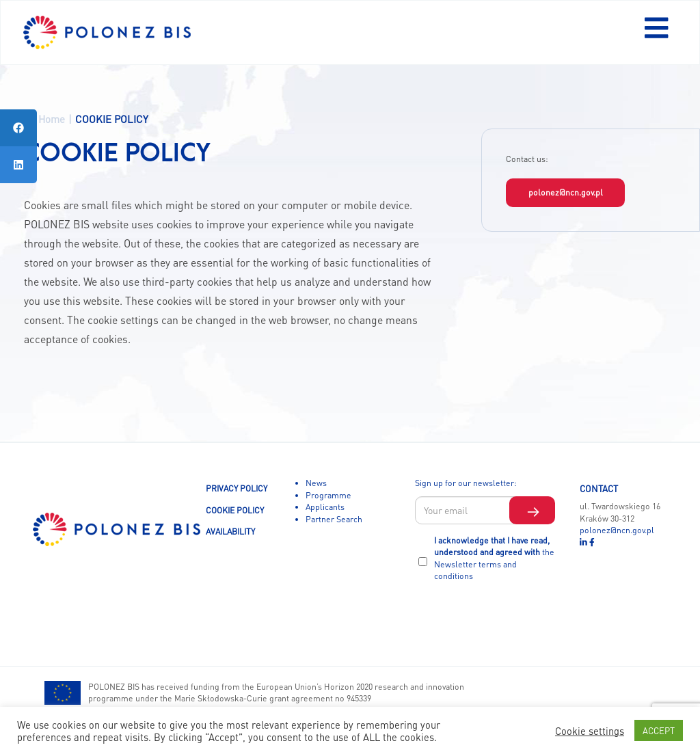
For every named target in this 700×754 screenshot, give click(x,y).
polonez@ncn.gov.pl (566, 192)
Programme (328, 495)
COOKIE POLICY (235, 510)
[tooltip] (18, 128)
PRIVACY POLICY (237, 488)
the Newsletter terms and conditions (494, 564)
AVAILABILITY (230, 531)
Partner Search (334, 519)
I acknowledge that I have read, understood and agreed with (494, 558)
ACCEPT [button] (659, 730)
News (316, 483)
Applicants (325, 507)
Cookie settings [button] (590, 731)
